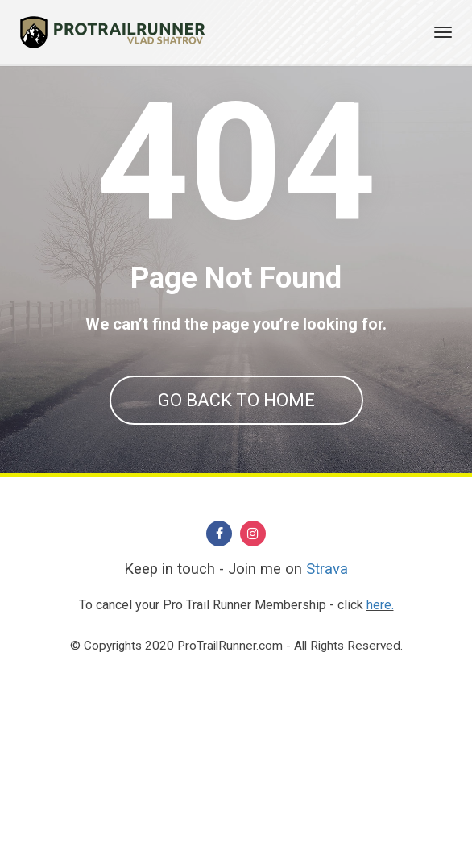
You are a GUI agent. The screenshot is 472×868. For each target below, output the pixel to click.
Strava (327, 742)
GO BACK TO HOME (236, 400)
